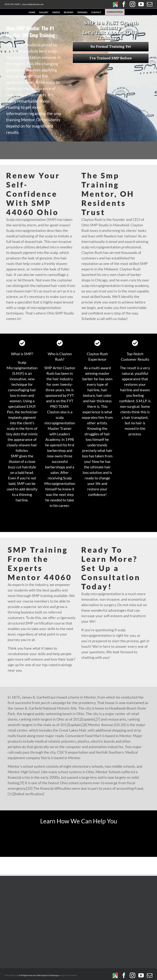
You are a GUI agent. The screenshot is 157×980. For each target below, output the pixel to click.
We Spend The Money (68, 975)
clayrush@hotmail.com (33, 4)
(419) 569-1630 (12, 4)
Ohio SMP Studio (11, 975)
